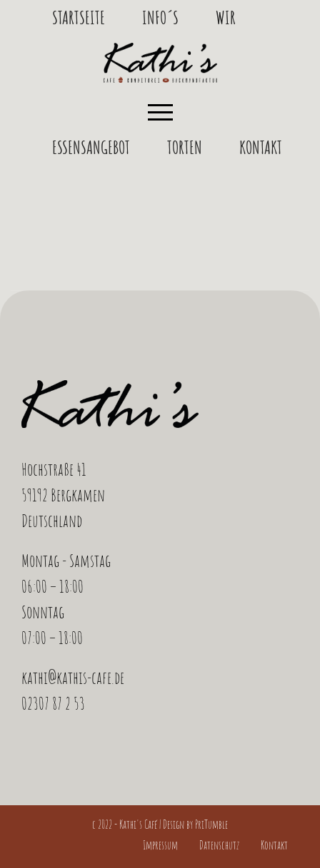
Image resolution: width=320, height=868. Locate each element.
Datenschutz (219, 845)
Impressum (160, 845)
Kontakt (261, 147)
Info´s (160, 17)
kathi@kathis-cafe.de (73, 678)
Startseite (79, 17)
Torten (185, 147)
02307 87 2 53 (53, 703)
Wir (226, 17)
